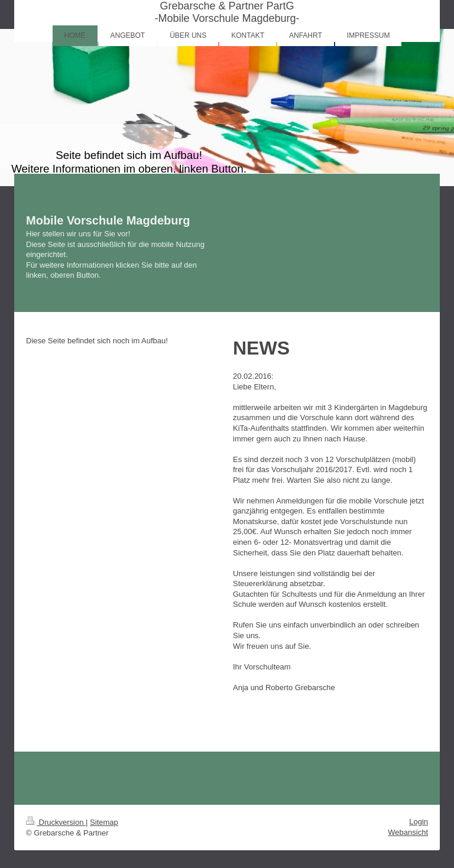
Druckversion (56, 822)
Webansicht (408, 832)
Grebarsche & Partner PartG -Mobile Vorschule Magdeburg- (227, 12)
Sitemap (104, 822)
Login (419, 822)
